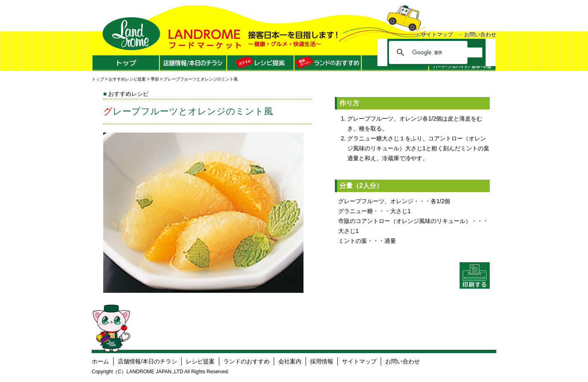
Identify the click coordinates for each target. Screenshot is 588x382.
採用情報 (322, 361)
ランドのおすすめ (247, 361)
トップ (98, 79)
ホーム (100, 361)
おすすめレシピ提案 (127, 79)
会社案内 (290, 361)
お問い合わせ (480, 34)
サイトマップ (437, 34)
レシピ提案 (200, 361)
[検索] (447, 52)
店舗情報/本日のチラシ (147, 361)
